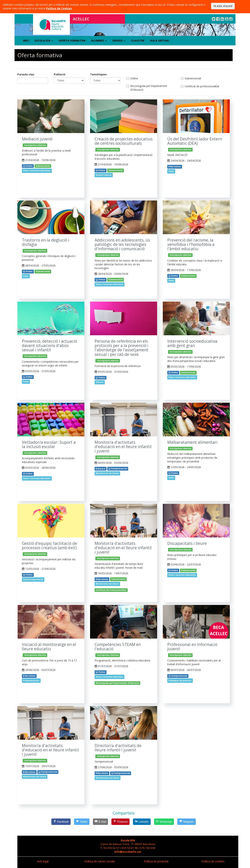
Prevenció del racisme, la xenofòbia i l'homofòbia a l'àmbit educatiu (191, 244)
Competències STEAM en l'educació (118, 647)
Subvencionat (191, 78)
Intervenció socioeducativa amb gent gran (192, 343)
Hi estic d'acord (223, 6)
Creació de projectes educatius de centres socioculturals (124, 141)
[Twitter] (82, 822)
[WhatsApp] (164, 822)
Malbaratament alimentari (192, 442)
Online (132, 78)
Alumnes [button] (99, 41)
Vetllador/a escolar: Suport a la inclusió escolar (49, 444)
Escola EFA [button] (44, 41)
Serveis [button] (119, 41)
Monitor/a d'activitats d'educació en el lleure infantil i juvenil (123, 447)
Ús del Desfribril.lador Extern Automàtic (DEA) (195, 141)
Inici (26, 41)
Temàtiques (98, 74)
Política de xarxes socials (100, 861)
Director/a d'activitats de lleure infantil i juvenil (118, 748)
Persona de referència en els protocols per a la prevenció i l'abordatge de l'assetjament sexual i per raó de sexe (122, 348)
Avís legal (43, 861)
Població (60, 74)
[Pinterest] (120, 822)
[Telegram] (187, 822)
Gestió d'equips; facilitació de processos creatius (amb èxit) (49, 546)
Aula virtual (160, 41)
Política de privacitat (156, 861)
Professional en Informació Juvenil (192, 647)
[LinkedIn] (142, 822)
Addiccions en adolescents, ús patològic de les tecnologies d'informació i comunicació (122, 244)
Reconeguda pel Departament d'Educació (147, 88)
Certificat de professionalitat (200, 86)
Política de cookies (213, 861)
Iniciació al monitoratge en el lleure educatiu (49, 647)
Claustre (138, 41)
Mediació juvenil (37, 139)
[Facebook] (61, 822)
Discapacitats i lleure (187, 543)
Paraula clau (26, 74)
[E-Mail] (100, 822)
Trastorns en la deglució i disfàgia (46, 242)
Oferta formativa (72, 41)
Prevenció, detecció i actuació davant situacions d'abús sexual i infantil (49, 346)
